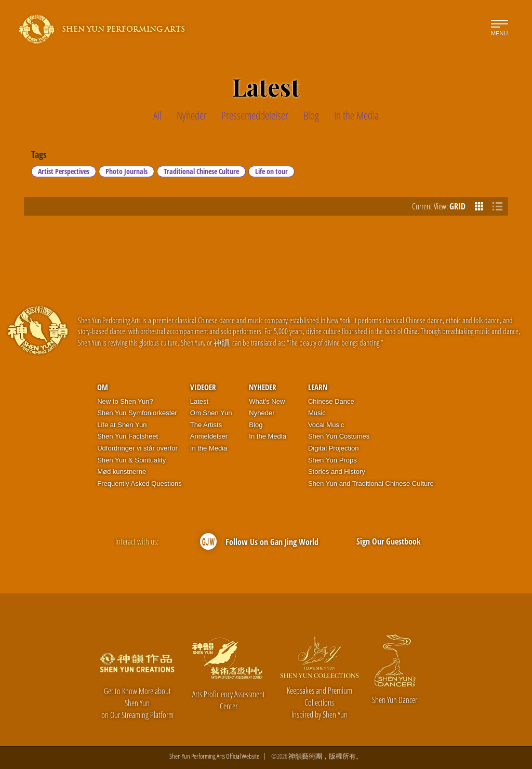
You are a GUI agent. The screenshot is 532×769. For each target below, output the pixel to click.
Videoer (203, 387)
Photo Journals (127, 171)
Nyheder (263, 387)
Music (317, 413)
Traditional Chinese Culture (201, 171)
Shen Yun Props (332, 460)
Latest (199, 401)
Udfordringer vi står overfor (137, 448)
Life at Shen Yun (122, 425)
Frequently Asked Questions (139, 483)
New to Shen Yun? (125, 401)
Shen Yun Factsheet (128, 436)
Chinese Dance (331, 401)
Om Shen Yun (211, 413)
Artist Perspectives (64, 171)
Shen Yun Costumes (339, 436)
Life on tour (271, 171)
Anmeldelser (209, 436)
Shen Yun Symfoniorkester (137, 413)
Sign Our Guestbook (389, 541)
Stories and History (337, 472)
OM (103, 387)
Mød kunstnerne (122, 472)
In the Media (209, 448)
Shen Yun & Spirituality (131, 460)
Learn (318, 387)
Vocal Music (326, 425)
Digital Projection (334, 448)
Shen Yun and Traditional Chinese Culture (371, 483)
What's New (267, 401)
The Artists (206, 425)
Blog (256, 425)
